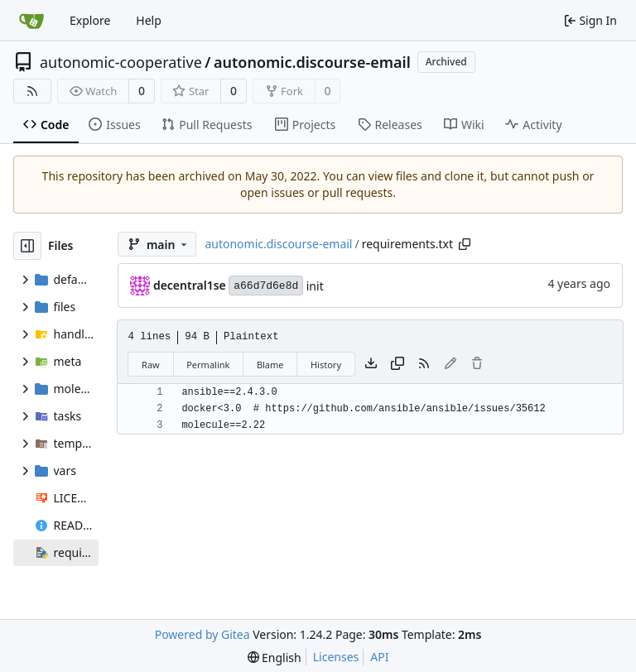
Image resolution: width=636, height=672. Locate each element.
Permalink (208, 365)
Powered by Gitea (202, 634)
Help (149, 20)
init (315, 286)
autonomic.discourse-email (312, 62)
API (379, 657)
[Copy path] (465, 244)
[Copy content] (397, 364)
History (326, 365)
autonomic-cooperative (121, 62)
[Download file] (371, 364)
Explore (90, 20)
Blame (270, 365)
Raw (151, 365)
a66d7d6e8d (266, 286)
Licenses (336, 657)
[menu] (275, 658)
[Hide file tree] (27, 246)
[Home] (31, 21)
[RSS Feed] (32, 91)
